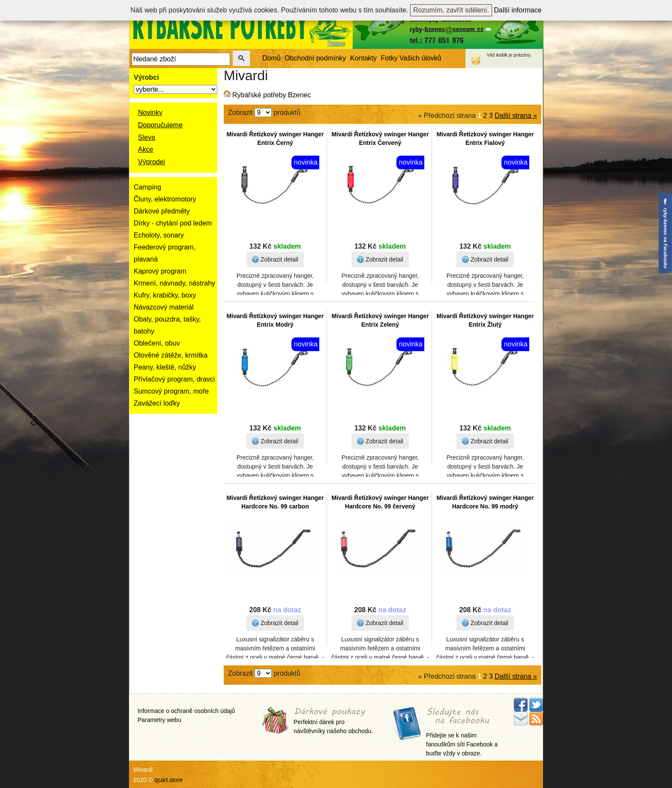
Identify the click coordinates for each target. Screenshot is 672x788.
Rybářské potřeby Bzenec (271, 95)
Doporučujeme (160, 125)
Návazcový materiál (164, 307)
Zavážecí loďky (157, 403)
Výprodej (151, 162)
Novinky (150, 113)
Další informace (518, 10)
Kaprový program (160, 271)
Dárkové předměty (162, 211)
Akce (146, 149)
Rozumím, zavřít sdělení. (451, 10)
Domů (271, 58)
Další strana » (516, 116)
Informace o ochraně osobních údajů (186, 711)
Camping (147, 187)
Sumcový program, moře (171, 391)
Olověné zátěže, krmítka (171, 355)
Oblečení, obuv (157, 343)
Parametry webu (159, 720)
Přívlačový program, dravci (174, 379)
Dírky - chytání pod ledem (173, 223)
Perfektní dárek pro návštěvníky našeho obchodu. (333, 721)
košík (502, 55)
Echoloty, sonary (159, 235)
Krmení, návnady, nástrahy (174, 283)
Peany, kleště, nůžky (165, 367)
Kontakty (363, 58)
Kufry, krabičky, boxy (165, 295)
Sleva (147, 137)
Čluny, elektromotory (165, 199)
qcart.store (168, 780)
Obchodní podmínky (315, 58)
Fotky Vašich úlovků (411, 58)
